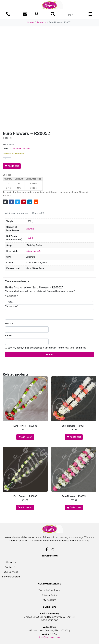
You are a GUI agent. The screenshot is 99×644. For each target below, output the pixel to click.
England (30, 229)
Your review (12, 306)
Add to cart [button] (27, 437)
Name (9, 324)
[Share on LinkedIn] (30, 202)
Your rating (11, 296)
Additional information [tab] (16, 213)
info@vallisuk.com (49, 637)
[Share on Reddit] (36, 202)
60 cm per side (34, 251)
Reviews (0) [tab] (38, 213)
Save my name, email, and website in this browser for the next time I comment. (47, 348)
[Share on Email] (5, 202)
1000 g (30, 238)
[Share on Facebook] (11, 202)
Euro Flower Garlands (21, 148)
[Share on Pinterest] (24, 202)
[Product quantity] (7, 159)
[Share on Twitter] (18, 202)
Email (9, 336)
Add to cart (13, 166)
